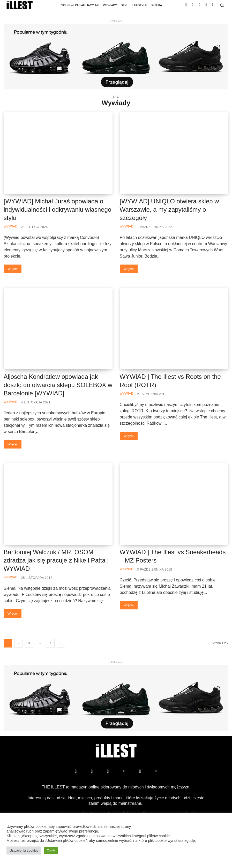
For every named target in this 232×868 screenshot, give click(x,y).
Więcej (13, 269)
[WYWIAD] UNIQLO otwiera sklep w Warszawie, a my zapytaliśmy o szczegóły (169, 209)
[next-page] (61, 643)
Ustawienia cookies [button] (24, 851)
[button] (222, 5)
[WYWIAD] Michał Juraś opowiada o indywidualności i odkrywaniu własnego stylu (57, 209)
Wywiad (11, 226)
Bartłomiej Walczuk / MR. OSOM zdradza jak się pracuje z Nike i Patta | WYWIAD (56, 560)
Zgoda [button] (51, 850)
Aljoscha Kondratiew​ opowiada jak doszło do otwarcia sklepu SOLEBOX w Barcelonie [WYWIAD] (58, 385)
